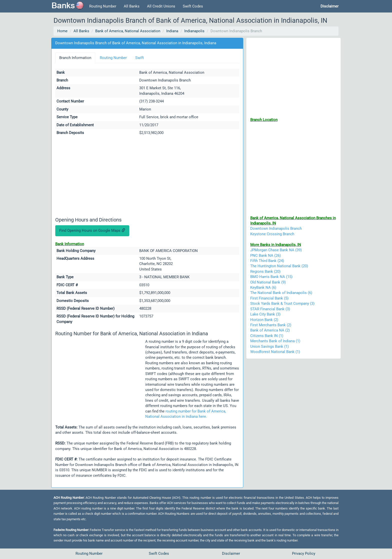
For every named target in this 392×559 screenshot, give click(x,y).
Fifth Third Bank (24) (267, 261)
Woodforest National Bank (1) (275, 352)
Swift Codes (193, 6)
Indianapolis (194, 31)
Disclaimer (231, 553)
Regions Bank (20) (265, 271)
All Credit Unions (161, 6)
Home (62, 31)
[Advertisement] (147, 177)
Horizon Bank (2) (264, 320)
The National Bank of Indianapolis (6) (281, 293)
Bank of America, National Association (128, 31)
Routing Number (103, 6)
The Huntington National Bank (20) (279, 266)
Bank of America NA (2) (270, 330)
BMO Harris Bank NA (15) (271, 277)
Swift (139, 58)
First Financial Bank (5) (269, 298)
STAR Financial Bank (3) (270, 309)
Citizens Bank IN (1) (267, 336)
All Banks (132, 6)
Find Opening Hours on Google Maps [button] (92, 230)
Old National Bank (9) (268, 282)
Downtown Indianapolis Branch (276, 228)
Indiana (172, 31)
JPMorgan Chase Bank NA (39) (276, 250)
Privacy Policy (304, 553)
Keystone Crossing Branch (272, 234)
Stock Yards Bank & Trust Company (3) (282, 303)
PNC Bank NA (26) (265, 255)
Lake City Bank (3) (265, 314)
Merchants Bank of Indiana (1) (275, 341)
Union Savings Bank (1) (269, 346)
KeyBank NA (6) (263, 287)
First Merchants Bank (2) (271, 325)
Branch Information (75, 58)
